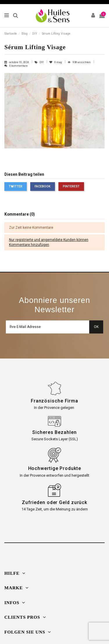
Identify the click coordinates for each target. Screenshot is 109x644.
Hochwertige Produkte (55, 468)
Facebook (43, 186)
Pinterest (71, 186)
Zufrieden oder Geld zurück (54, 502)
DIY (42, 62)
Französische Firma (54, 401)
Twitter (16, 186)
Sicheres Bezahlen (54, 432)
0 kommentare (18, 66)
